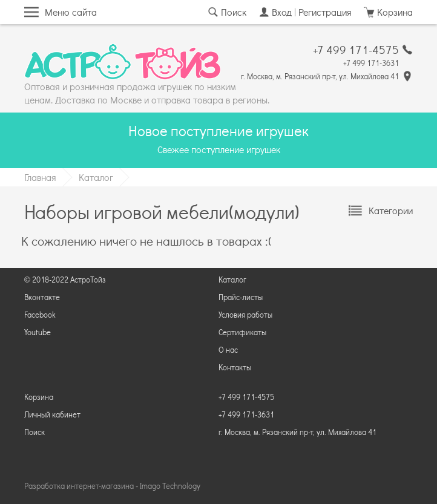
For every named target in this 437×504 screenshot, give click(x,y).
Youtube (38, 332)
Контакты (235, 367)
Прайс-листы (241, 297)
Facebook (40, 315)
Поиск (234, 12)
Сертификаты (242, 332)
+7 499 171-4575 (356, 50)
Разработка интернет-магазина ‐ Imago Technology (112, 486)
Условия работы (245, 315)
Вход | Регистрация (312, 12)
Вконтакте (42, 297)
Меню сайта (71, 12)
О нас (228, 350)
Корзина (39, 397)
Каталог (96, 177)
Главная (40, 177)
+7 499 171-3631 (371, 63)
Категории (391, 210)
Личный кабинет (52, 414)
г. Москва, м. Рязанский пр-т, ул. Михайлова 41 (320, 76)
